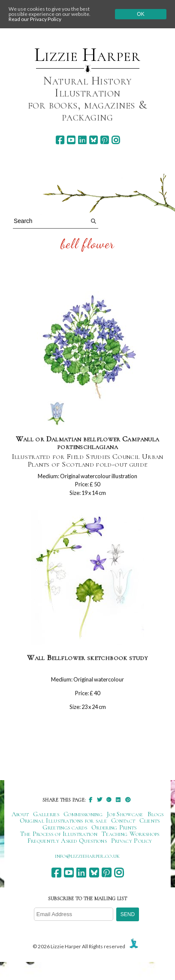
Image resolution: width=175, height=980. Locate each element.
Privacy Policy (131, 841)
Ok (140, 14)
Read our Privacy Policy (35, 19)
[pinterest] (104, 140)
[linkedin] (82, 140)
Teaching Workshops (131, 834)
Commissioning (83, 814)
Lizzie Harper (87, 55)
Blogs (156, 814)
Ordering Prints (114, 827)
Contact (123, 820)
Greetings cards (65, 827)
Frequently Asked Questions (67, 841)
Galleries (46, 814)
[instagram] (116, 140)
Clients (149, 820)
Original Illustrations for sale (63, 820)
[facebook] (60, 140)
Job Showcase (125, 814)
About (20, 814)
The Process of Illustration (59, 834)
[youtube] (71, 140)
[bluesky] (93, 140)
